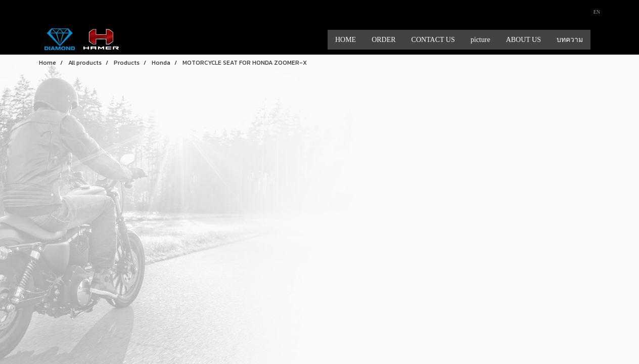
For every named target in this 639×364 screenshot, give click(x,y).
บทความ (570, 40)
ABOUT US (523, 40)
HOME (346, 40)
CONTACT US (433, 40)
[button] (600, 39)
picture (481, 40)
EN (593, 12)
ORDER (383, 40)
